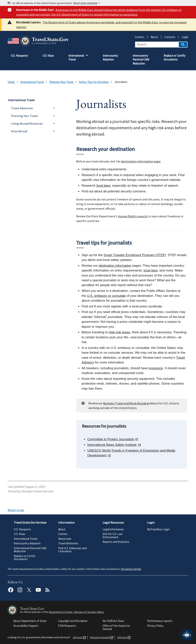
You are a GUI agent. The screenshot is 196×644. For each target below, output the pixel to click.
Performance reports (160, 621)
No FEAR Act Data (113, 621)
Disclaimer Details (131, 569)
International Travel (25, 539)
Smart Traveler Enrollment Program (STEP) (135, 255)
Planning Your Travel (24, 116)
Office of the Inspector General (116, 627)
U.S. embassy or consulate (106, 296)
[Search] (183, 45)
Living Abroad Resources (27, 123)
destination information (115, 266)
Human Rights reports (133, 216)
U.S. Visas (19, 534)
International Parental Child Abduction (30, 550)
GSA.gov (121, 637)
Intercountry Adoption (27, 543)
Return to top (16, 510)
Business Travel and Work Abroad (125, 403)
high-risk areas (119, 332)
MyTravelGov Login (158, 529)
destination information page (141, 161)
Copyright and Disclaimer (73, 621)
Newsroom (65, 539)
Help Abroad (19, 131)
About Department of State (30, 621)
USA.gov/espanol (99, 637)
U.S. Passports (22, 529)
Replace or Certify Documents (25, 558)
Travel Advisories (22, 108)
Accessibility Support (26, 626)
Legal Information (113, 529)
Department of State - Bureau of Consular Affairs (76, 612)
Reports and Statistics (116, 542)
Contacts (168, 37)
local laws (103, 186)
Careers (140, 37)
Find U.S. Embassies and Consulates (72, 550)
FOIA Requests (67, 626)
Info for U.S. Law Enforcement (113, 536)
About (153, 37)
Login (183, 37)
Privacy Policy (155, 626)
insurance (156, 368)
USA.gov (77, 637)
